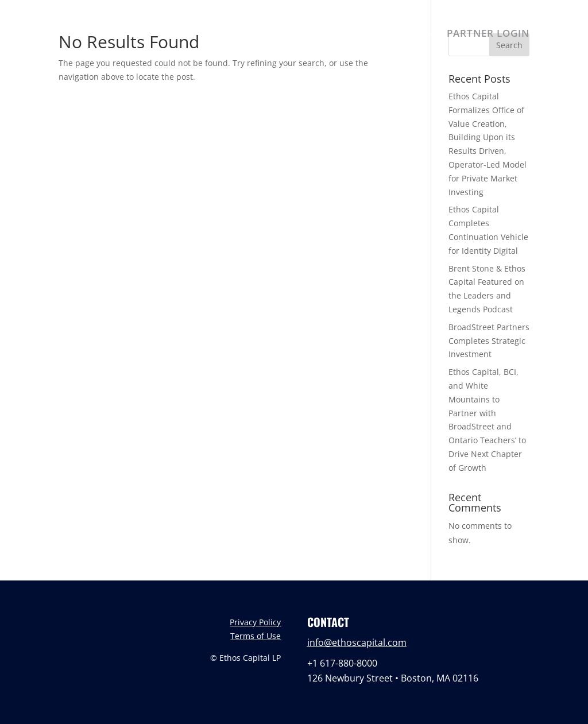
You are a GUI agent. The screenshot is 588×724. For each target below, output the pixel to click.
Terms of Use (256, 636)
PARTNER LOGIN (488, 34)
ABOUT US (244, 34)
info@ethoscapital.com (357, 642)
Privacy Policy (255, 622)
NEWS (417, 34)
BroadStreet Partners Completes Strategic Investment (489, 341)
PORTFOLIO (358, 34)
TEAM (300, 34)
